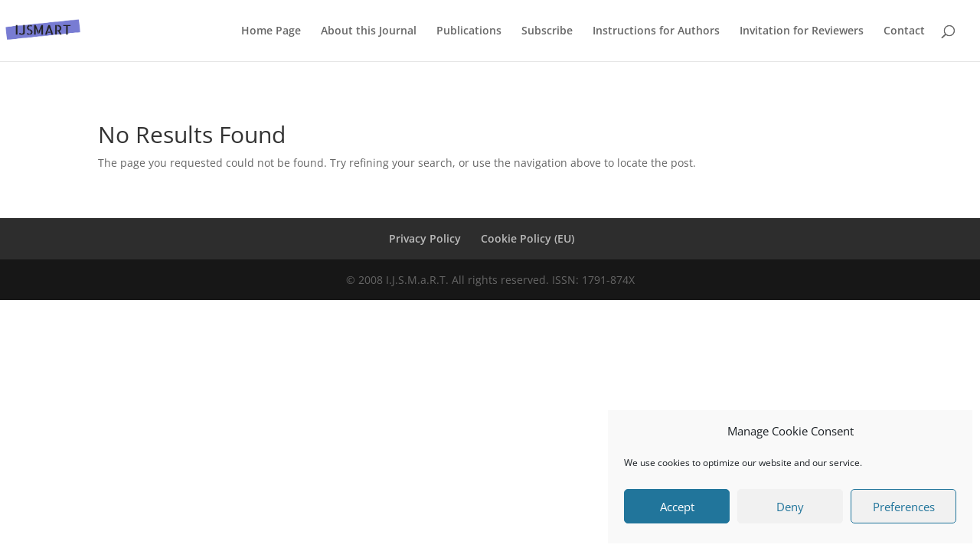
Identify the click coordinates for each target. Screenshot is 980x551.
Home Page (271, 31)
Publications (469, 31)
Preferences (904, 507)
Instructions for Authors (656, 31)
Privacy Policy (425, 238)
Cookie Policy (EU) (528, 238)
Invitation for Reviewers (802, 31)
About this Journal (369, 31)
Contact (904, 31)
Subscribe (547, 31)
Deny (790, 507)
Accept (677, 507)
